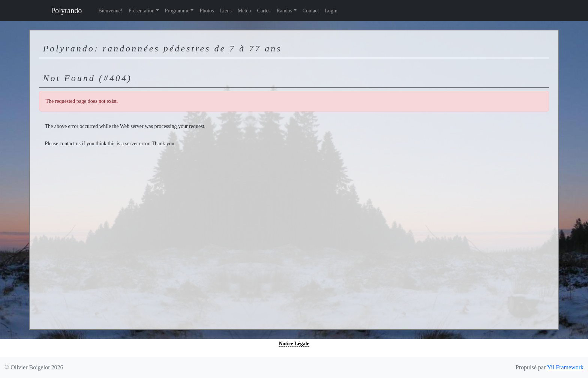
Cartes (264, 11)
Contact (311, 11)
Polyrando (66, 11)
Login (331, 11)
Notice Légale (294, 344)
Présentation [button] (142, 11)
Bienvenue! (110, 11)
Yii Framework (565, 367)
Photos (207, 11)
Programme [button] (177, 11)
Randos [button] (284, 11)
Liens (226, 11)
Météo (244, 11)
